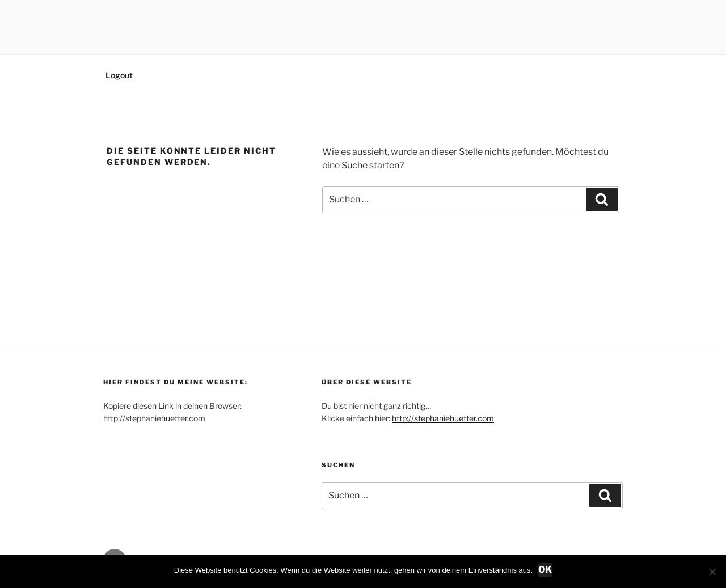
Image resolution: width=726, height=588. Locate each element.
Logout (119, 75)
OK (545, 570)
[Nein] (712, 572)
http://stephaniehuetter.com (443, 418)
